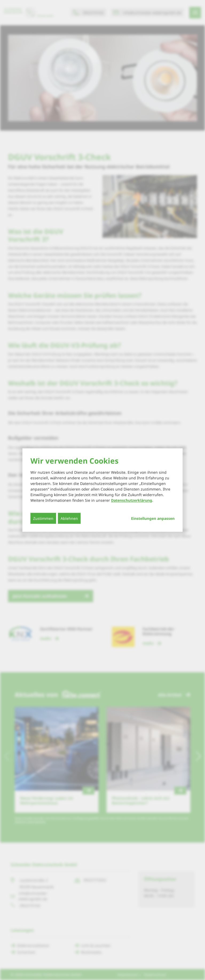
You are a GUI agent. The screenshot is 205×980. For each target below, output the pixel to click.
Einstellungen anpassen (153, 518)
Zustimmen (43, 518)
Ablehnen (69, 518)
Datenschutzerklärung (132, 500)
